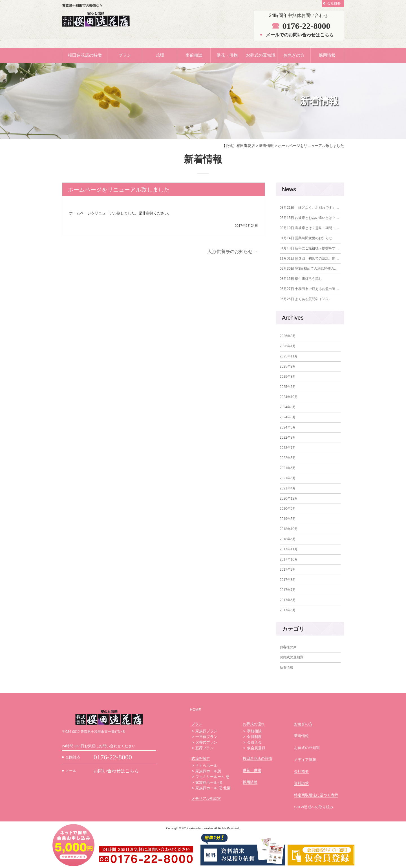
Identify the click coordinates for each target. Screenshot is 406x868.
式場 (160, 55)
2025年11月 (289, 356)
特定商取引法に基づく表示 (316, 795)
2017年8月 (288, 580)
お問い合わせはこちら (116, 771)
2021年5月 (288, 478)
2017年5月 (288, 610)
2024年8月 (288, 407)
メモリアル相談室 (206, 798)
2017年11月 (289, 549)
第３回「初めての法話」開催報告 (313, 258)
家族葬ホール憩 (208, 771)
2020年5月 (288, 509)
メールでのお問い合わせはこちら (300, 35)
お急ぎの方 (294, 55)
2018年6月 (288, 539)
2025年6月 (288, 387)
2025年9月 (288, 366)
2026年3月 (288, 336)
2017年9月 (288, 570)
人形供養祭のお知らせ (233, 251)
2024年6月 (288, 417)
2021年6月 (288, 468)
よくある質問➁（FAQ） (306, 299)
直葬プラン (205, 748)
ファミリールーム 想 (212, 777)
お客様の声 (288, 647)
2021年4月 (288, 488)
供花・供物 (227, 55)
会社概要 (334, 3)
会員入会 (254, 742)
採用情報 (327, 55)
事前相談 (194, 55)
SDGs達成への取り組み (314, 807)
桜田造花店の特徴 (85, 55)
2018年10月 (289, 529)
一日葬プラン (206, 737)
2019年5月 (288, 519)
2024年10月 (289, 397)
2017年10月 (289, 559)
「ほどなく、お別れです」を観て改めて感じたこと (326, 208)
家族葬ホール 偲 (209, 782)
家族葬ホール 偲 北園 (213, 788)
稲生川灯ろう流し (301, 279)
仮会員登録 (256, 748)
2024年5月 (288, 427)
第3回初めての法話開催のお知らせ (314, 269)
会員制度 (254, 737)
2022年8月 (288, 438)
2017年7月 (288, 590)
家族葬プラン (206, 731)
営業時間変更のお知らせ (306, 238)
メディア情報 (305, 760)
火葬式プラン (206, 742)
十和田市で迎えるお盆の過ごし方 (313, 289)
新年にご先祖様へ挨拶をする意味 (313, 248)
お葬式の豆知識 (261, 55)
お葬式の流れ (254, 724)
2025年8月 (288, 377)
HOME (195, 710)
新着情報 (286, 667)
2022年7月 (288, 448)
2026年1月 (288, 346)
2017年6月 (288, 600)
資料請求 (301, 783)
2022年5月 (288, 458)
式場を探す (201, 758)
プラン (125, 55)
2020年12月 (289, 498)
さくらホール (206, 765)
